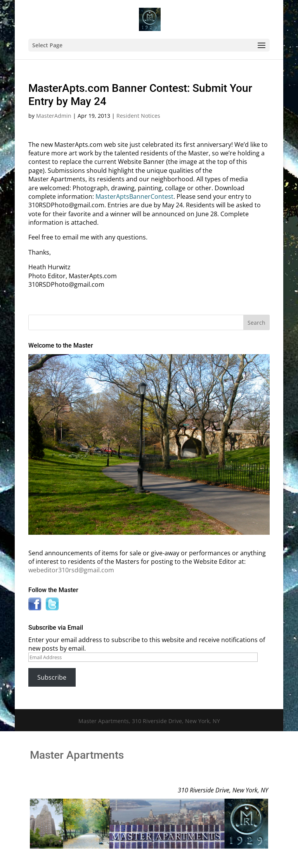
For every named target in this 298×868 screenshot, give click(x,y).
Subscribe (52, 677)
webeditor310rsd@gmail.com (71, 570)
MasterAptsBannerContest (134, 196)
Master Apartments (77, 755)
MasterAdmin (54, 116)
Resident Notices (138, 116)
